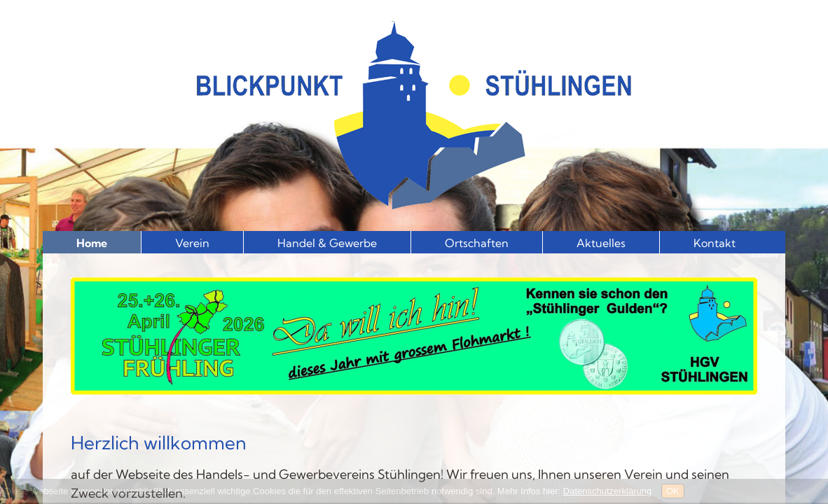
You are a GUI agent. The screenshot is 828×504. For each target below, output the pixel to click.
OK (673, 491)
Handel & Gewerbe (327, 243)
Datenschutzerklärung (607, 491)
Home (92, 243)
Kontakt (715, 243)
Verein (192, 243)
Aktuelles (601, 243)
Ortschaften (477, 243)
